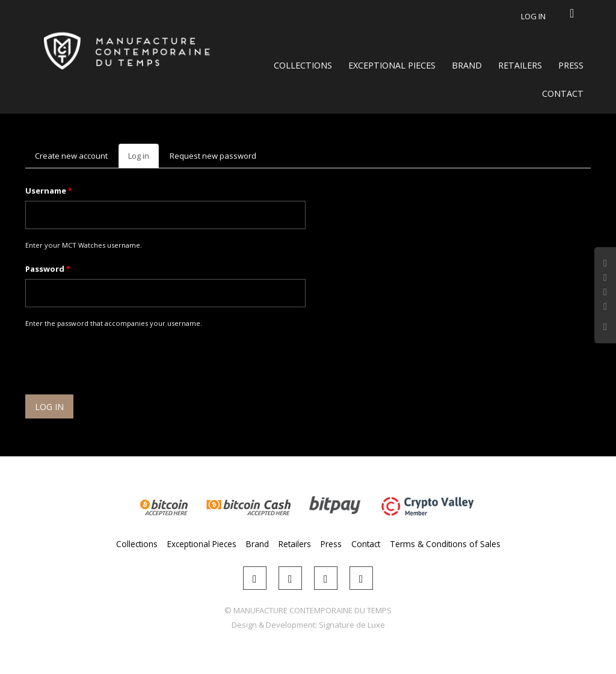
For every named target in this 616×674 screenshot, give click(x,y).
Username (49, 191)
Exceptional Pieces (392, 65)
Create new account (71, 156)
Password (48, 269)
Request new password (213, 156)
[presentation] (117, 363)
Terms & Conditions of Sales (445, 544)
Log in (533, 16)
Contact (563, 93)
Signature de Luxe (352, 625)
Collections (303, 65)
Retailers (520, 65)
